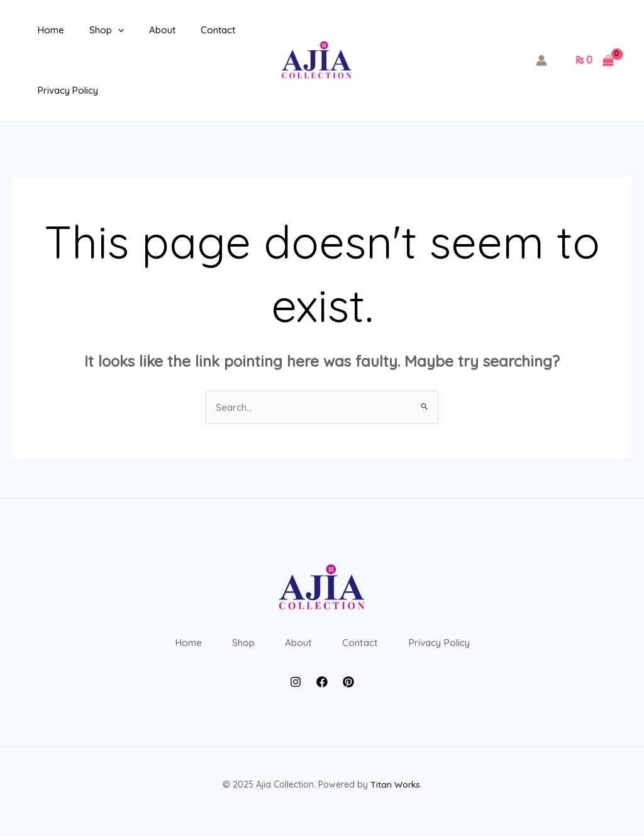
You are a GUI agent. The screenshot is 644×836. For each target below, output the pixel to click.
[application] (108, 30)
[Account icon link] (541, 60)
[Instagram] (296, 695)
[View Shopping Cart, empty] (594, 60)
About (147, 30)
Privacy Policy (65, 90)
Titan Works (395, 798)
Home (48, 30)
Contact (196, 30)
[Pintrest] (348, 695)
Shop (97, 30)
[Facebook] (322, 695)
